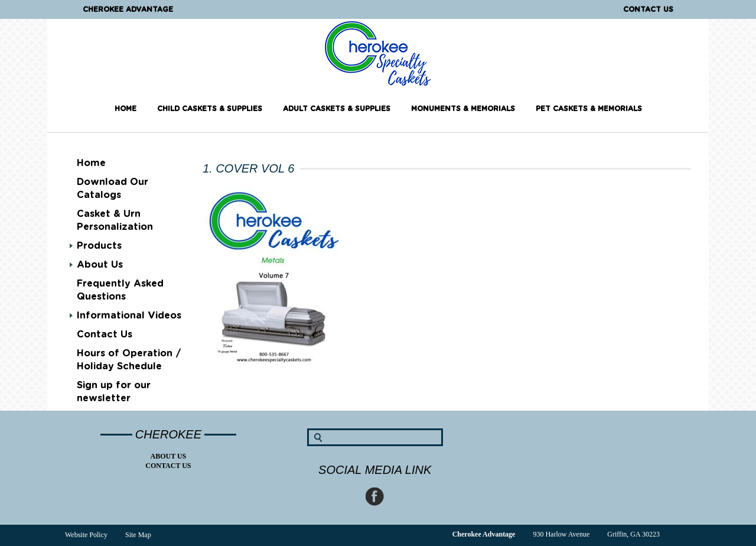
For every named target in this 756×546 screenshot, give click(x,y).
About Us (100, 265)
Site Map (138, 535)
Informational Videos (129, 316)
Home (126, 109)
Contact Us (648, 9)
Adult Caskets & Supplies (337, 109)
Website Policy (86, 535)
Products (99, 246)
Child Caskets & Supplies (210, 109)
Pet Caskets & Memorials (589, 109)
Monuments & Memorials (463, 109)
